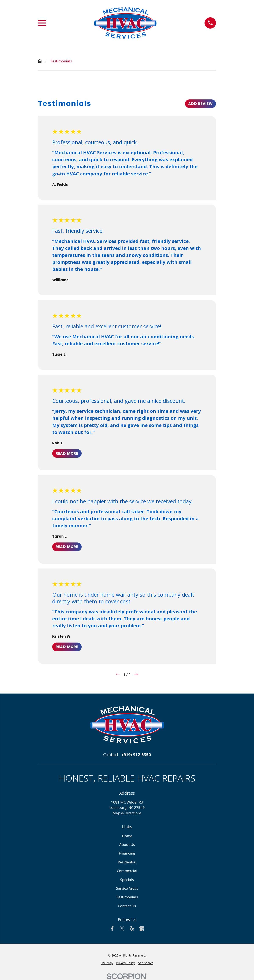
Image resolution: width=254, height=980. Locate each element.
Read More (67, 453)
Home (127, 836)
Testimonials (127, 897)
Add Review (200, 104)
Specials (127, 880)
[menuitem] (107, 963)
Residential (127, 862)
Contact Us (127, 906)
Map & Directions (127, 813)
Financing (127, 853)
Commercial (127, 871)
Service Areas (127, 888)
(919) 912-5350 (136, 755)
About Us (127, 844)
